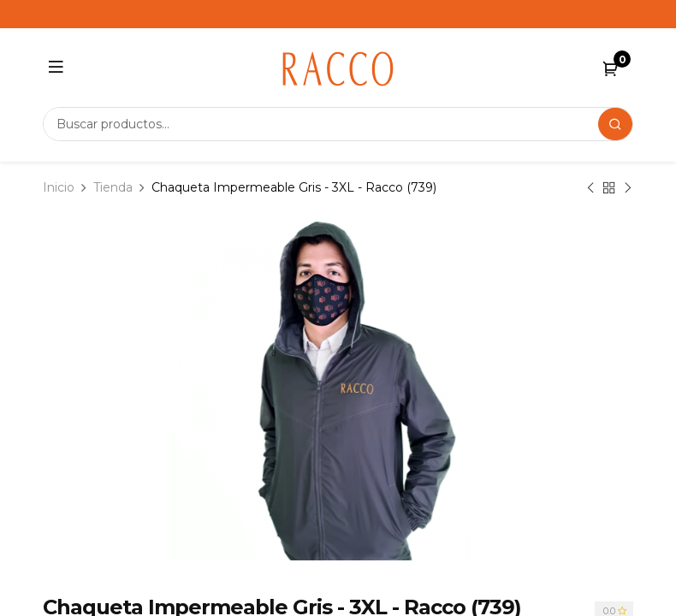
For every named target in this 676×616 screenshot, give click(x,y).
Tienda (113, 187)
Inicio (59, 187)
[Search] (615, 124)
